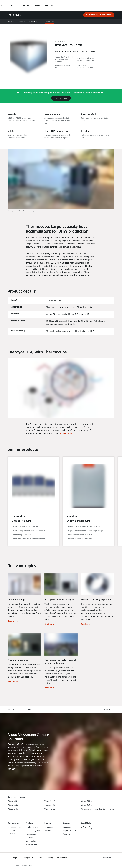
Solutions (26, 5)
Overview (11, 22)
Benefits (22, 22)
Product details (35, 22)
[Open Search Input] (113, 5)
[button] (109, 710)
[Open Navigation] (3, 5)
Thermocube (50, 22)
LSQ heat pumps (66, 433)
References (50, 5)
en (9, 710)
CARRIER (30, 865)
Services (38, 5)
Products (15, 5)
